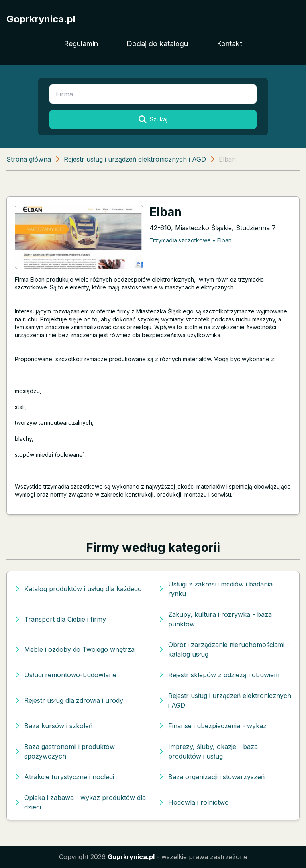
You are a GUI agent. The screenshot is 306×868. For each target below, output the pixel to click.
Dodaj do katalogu (157, 44)
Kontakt (229, 44)
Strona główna (29, 159)
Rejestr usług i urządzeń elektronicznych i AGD (135, 159)
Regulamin (81, 44)
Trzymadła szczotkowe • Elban (190, 240)
